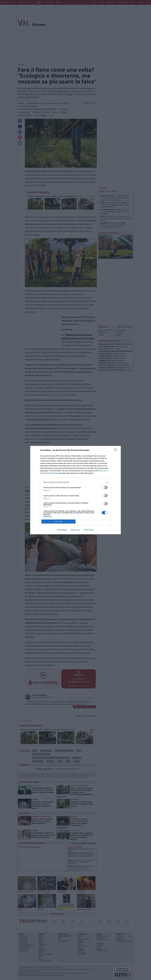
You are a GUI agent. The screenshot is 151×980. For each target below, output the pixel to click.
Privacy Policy (89, 530)
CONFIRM (58, 521)
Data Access (75, 530)
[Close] (116, 450)
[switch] (105, 487)
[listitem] (75, 482)
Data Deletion (62, 530)
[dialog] (75, 490)
